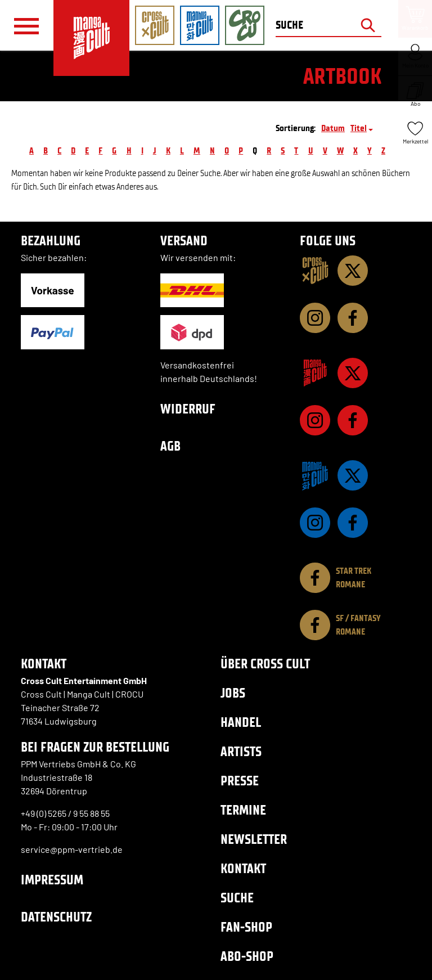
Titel (359, 128)
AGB (170, 446)
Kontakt (243, 868)
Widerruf (188, 409)
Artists (241, 751)
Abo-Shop (247, 956)
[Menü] (26, 26)
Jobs (233, 693)
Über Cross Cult (265, 664)
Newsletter (254, 839)
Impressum (52, 880)
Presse (240, 781)
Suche (237, 898)
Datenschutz (56, 917)
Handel (241, 722)
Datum (333, 128)
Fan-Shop (246, 927)
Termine (243, 810)
